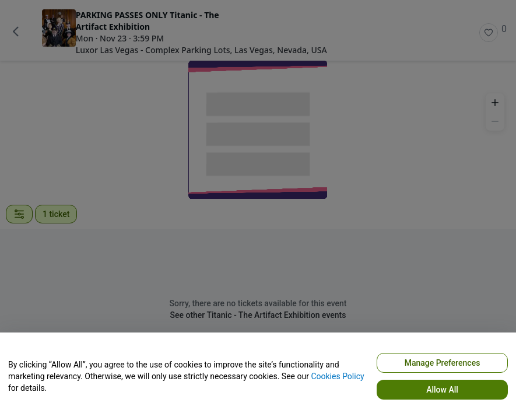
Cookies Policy (337, 376)
